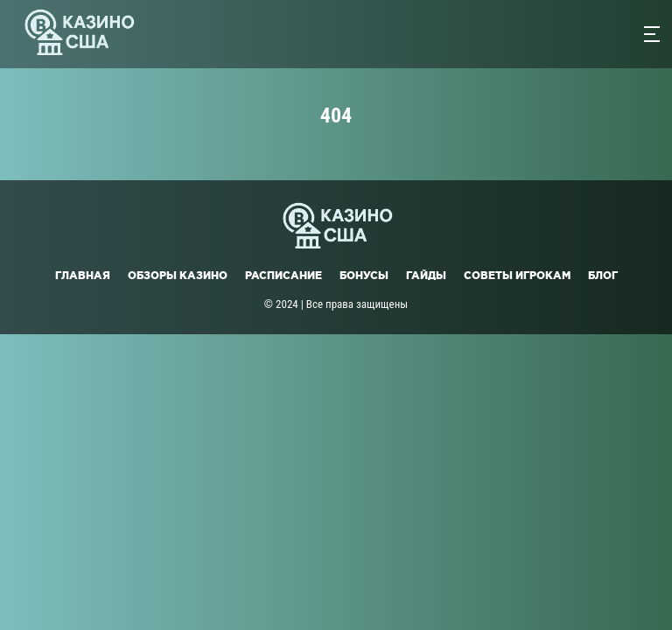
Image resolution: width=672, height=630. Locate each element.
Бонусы (364, 275)
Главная (83, 275)
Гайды (426, 275)
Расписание (283, 275)
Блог (603, 275)
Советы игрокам (517, 275)
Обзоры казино (178, 275)
